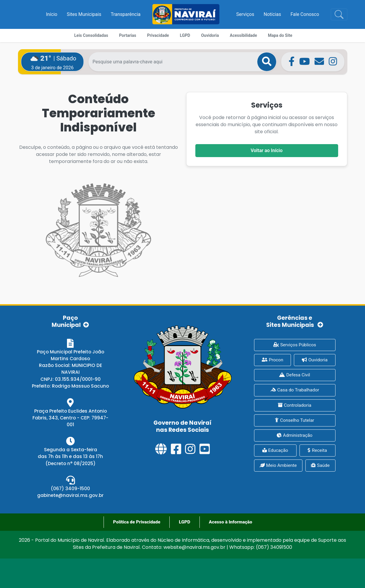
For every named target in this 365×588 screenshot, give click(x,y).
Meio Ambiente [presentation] (278, 465)
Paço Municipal (70, 321)
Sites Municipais (84, 14)
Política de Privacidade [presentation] (137, 522)
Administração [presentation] (295, 435)
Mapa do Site (280, 35)
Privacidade (158, 35)
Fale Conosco (305, 14)
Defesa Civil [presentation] (295, 375)
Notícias (272, 14)
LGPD (185, 35)
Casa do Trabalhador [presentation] (295, 390)
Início (52, 14)
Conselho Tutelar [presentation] (295, 420)
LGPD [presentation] (184, 522)
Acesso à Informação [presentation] (231, 522)
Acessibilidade (243, 35)
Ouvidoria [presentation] (315, 360)
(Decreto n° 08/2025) (71, 463)
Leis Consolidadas (91, 35)
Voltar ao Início (267, 150)
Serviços (245, 14)
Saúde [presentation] (320, 465)
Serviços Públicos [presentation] (295, 345)
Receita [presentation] (317, 450)
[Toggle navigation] (339, 14)
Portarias (127, 35)
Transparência (126, 14)
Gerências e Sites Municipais (295, 321)
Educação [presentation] (275, 450)
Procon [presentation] (272, 360)
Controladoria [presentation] (295, 405)
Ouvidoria (210, 35)
